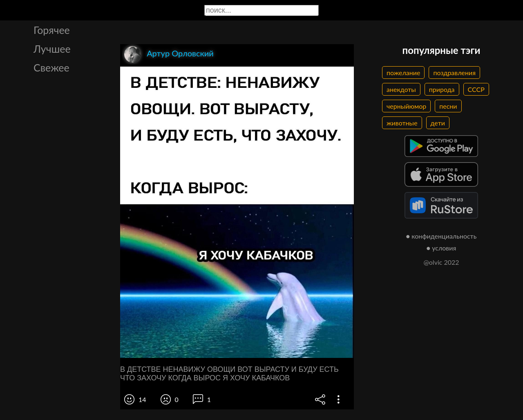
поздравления (454, 73)
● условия (441, 248)
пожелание (403, 73)
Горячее (52, 30)
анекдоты (401, 89)
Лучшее (52, 49)
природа (442, 89)
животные (402, 123)
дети (438, 123)
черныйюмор (406, 106)
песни (448, 106)
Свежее (51, 67)
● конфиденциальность (441, 236)
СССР (476, 89)
